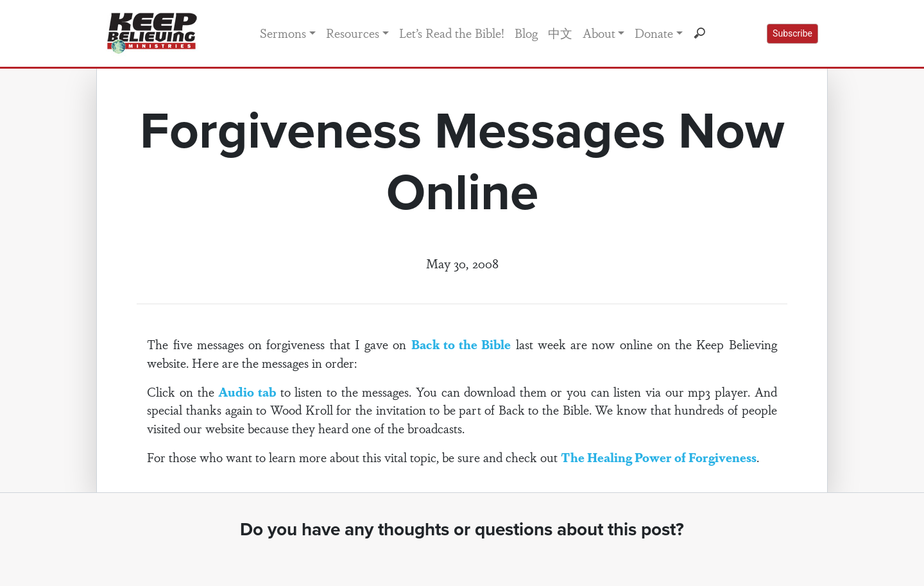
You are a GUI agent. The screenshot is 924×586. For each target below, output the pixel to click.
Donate (654, 33)
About (599, 33)
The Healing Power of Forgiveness (659, 457)
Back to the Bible (461, 344)
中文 (560, 33)
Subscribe (792, 33)
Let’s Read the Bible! (452, 33)
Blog (526, 33)
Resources (353, 33)
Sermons (283, 33)
